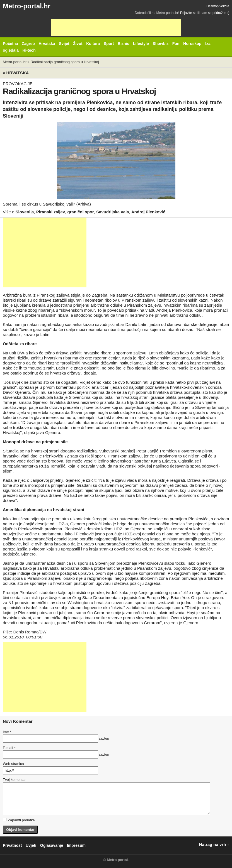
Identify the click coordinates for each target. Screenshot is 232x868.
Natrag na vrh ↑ (214, 844)
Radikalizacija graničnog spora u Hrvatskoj (65, 62)
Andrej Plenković (148, 212)
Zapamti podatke (19, 820)
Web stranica (13, 764)
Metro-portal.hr (27, 6)
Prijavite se (188, 13)
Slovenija (25, 212)
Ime (7, 732)
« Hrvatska (16, 73)
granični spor (81, 212)
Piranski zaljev (51, 212)
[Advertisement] (116, 27)
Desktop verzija (218, 6)
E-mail (9, 748)
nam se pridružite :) (215, 13)
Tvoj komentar (14, 780)
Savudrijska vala (113, 212)
